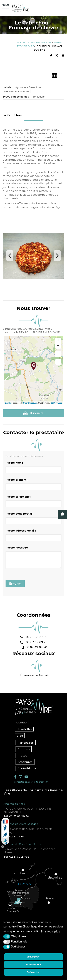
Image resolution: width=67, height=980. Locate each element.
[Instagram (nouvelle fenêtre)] (20, 780)
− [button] (58, 346)
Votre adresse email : (22, 531)
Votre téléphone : (19, 497)
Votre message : (18, 548)
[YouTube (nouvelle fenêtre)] (26, 780)
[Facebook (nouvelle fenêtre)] (15, 780)
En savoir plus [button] (50, 931)
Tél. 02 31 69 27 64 (16, 859)
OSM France (56, 403)
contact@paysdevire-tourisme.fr (31, 784)
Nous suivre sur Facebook (36, 678)
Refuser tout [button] (33, 972)
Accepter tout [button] (33, 964)
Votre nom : (15, 463)
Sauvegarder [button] (34, 957)
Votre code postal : (20, 514)
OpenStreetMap (30, 403)
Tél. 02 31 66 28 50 (16, 819)
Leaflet (8, 403)
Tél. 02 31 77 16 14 (15, 839)
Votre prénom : (17, 480)
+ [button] (58, 341)
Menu (5, 5)
